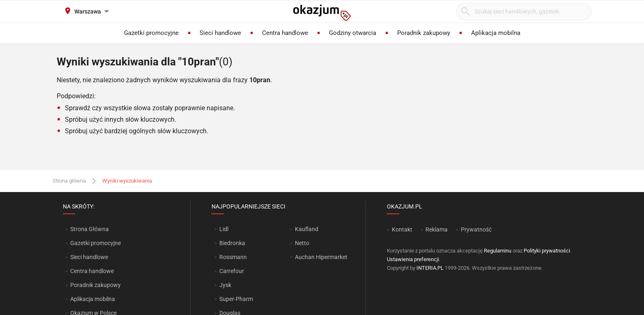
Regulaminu (498, 251)
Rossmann (233, 257)
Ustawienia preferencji (413, 259)
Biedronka (232, 243)
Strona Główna (89, 229)
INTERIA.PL (430, 268)
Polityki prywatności (547, 251)
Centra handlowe (92, 271)
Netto (302, 243)
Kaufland (307, 229)
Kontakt (402, 229)
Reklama (437, 229)
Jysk (225, 285)
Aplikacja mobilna (93, 299)
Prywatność (476, 229)
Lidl (224, 229)
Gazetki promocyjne (95, 243)
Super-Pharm (236, 299)
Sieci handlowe (89, 257)
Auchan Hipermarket (321, 257)
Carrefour (232, 271)
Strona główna (69, 181)
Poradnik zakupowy (95, 285)
